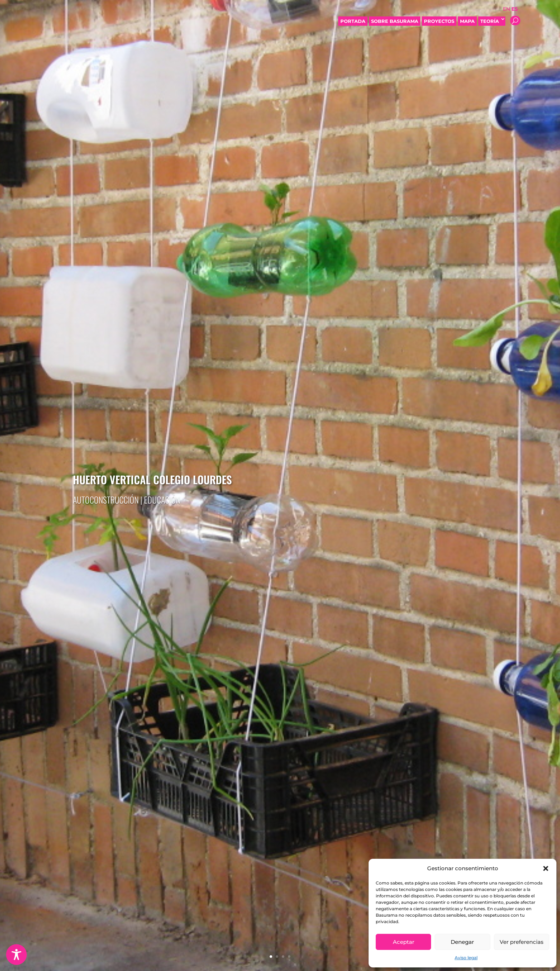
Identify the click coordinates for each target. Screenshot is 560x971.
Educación (162, 500)
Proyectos (439, 21)
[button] (546, 868)
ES (515, 9)
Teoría (492, 21)
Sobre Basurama (395, 21)
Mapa (467, 21)
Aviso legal (466, 958)
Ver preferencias (522, 942)
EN (506, 9)
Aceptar (404, 942)
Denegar (462, 942)
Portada (353, 21)
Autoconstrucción (106, 500)
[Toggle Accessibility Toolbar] (16, 955)
